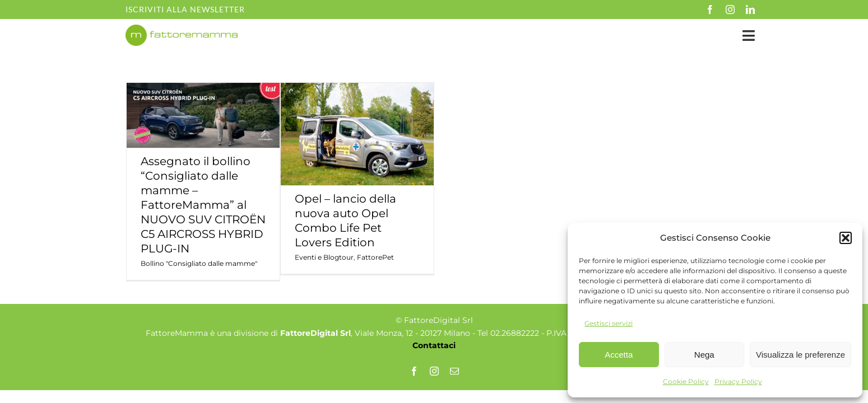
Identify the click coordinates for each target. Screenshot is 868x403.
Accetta (619, 355)
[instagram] (730, 10)
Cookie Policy (686, 381)
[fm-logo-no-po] (182, 30)
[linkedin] (750, 10)
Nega (704, 355)
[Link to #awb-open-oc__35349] (749, 36)
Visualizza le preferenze (800, 355)
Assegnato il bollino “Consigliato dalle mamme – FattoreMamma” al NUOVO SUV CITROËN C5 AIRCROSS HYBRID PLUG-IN (203, 205)
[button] (846, 238)
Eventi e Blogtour (324, 257)
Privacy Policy (738, 381)
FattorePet (375, 257)
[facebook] (710, 10)
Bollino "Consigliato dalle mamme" (199, 263)
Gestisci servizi (609, 323)
